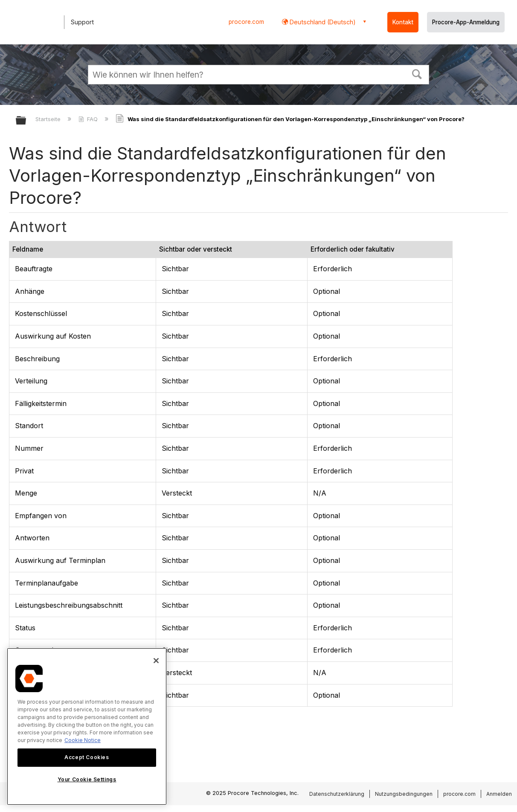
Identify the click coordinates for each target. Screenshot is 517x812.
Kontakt (403, 22)
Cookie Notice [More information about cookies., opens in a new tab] (83, 740)
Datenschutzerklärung (337, 794)
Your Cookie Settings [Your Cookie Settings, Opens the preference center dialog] (87, 779)
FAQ (89, 119)
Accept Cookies (87, 757)
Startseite (49, 119)
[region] (87, 726)
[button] (417, 73)
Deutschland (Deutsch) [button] (322, 22)
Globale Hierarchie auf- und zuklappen (26, 121)
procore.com (246, 22)
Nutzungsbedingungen (404, 794)
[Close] (156, 661)
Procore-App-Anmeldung (466, 22)
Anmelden (499, 794)
